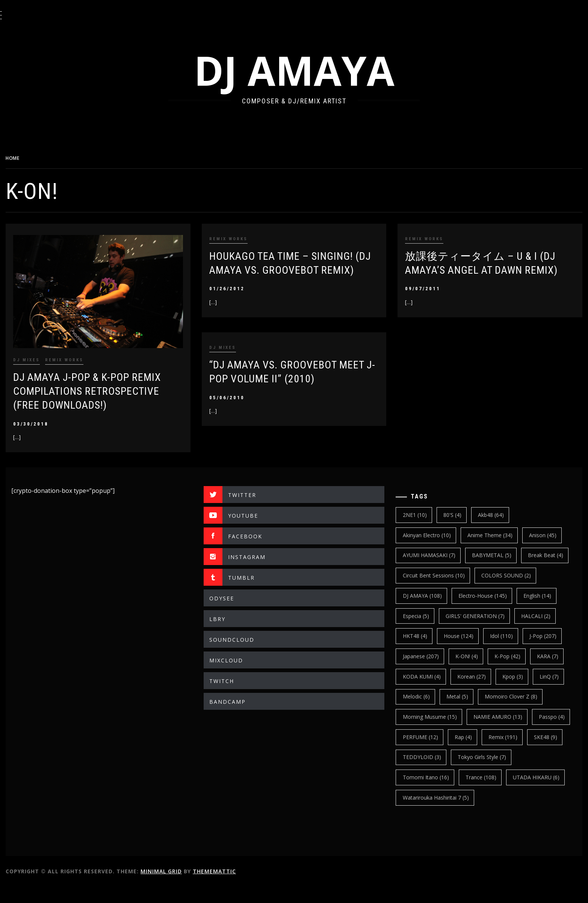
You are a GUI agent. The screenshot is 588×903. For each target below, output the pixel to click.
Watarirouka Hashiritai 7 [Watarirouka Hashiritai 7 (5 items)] (442, 813)
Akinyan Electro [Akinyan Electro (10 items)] (433, 531)
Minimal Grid (180, 887)
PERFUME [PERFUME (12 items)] (469, 753)
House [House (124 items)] (424, 652)
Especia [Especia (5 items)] (532, 611)
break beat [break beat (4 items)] (426, 571)
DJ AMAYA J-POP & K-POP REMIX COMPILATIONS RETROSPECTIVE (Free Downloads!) (106, 387)
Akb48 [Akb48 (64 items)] (497, 511)
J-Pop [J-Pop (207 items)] (508, 652)
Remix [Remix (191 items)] (552, 753)
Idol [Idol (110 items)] (466, 652)
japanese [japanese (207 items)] (427, 672)
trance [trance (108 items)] (487, 793)
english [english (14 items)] (488, 611)
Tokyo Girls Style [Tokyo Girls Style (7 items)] (528, 773)
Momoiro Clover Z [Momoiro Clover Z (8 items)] (517, 713)
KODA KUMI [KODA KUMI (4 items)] (428, 692)
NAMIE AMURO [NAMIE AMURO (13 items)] (504, 733)
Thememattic (233, 887)
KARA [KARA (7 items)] (554, 672)
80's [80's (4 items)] (458, 511)
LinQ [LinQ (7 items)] (556, 692)
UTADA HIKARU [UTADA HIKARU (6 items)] (543, 793)
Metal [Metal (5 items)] (463, 713)
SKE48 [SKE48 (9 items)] (420, 773)
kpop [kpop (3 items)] (519, 692)
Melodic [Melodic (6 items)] (422, 713)
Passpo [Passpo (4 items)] (422, 753)
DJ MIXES (45, 356)
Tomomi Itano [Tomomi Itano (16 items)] (432, 793)
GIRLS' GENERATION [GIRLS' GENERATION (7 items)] (438, 632)
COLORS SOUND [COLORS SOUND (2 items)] (434, 592)
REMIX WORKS (83, 356)
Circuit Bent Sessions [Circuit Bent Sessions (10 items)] (492, 571)
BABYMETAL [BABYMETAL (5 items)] (498, 551)
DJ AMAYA (304, 70)
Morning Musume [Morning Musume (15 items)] (436, 733)
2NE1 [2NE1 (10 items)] (421, 511)
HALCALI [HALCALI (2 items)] (499, 632)
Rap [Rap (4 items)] (512, 753)
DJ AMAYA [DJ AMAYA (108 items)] (494, 592)
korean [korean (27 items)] (478, 692)
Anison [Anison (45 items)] (549, 531)
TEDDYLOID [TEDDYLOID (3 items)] (468, 773)
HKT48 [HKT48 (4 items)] (543, 632)
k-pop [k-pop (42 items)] (514, 672)
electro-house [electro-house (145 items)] (433, 611)
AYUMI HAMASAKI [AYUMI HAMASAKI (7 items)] (435, 551)
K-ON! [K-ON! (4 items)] (473, 672)
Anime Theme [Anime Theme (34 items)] (496, 531)
